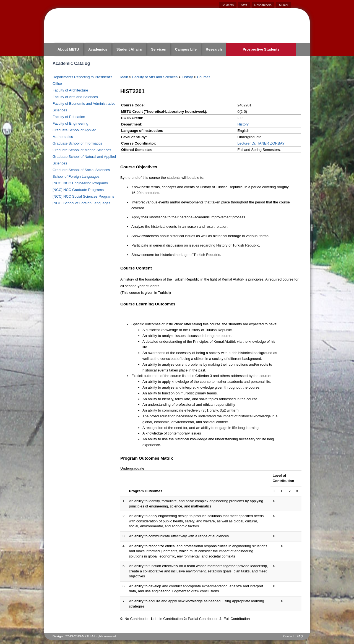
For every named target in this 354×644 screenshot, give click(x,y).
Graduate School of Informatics (77, 143)
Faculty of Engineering (70, 123)
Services (158, 49)
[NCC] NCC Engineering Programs (80, 183)
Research (214, 49)
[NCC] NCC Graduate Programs (78, 190)
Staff (244, 5)
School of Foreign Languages (76, 176)
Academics (98, 49)
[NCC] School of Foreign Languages (81, 203)
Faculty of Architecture (70, 90)
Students (228, 5)
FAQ (300, 636)
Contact (288, 636)
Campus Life (186, 49)
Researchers (263, 5)
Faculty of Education (69, 117)
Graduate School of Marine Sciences (82, 150)
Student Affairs (129, 49)
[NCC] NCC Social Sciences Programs (83, 196)
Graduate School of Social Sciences (81, 170)
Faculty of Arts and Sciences (75, 97)
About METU (68, 49)
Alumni (283, 5)
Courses (204, 77)
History (187, 77)
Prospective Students (261, 49)
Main (124, 77)
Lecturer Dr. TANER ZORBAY (261, 143)
